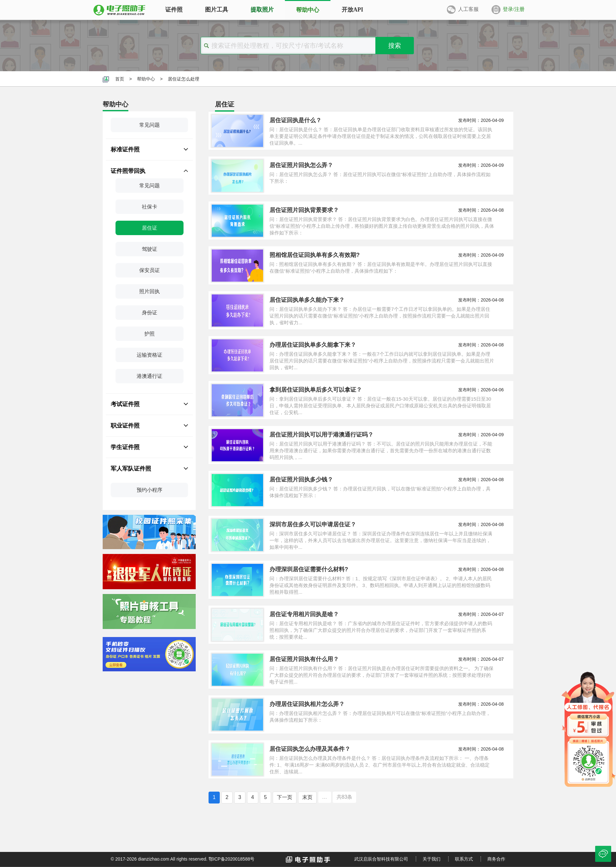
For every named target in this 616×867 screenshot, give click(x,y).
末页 (307, 797)
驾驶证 (150, 249)
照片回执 (150, 291)
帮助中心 (146, 79)
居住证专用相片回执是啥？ (304, 614)
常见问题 (150, 125)
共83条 (345, 797)
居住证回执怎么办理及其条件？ (310, 749)
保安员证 (150, 270)
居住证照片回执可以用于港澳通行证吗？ (321, 435)
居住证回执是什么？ (295, 120)
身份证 (150, 313)
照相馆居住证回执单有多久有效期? (315, 255)
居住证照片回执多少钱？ (301, 480)
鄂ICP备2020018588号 (231, 859)
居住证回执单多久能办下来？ (307, 300)
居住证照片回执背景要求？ (304, 210)
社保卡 (150, 207)
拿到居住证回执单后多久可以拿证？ (316, 390)
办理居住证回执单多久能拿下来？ (313, 345)
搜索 (395, 46)
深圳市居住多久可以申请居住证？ (313, 524)
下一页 (285, 797)
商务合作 (496, 859)
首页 (120, 79)
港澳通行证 (150, 376)
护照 (150, 334)
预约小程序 (150, 490)
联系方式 (464, 859)
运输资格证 (150, 355)
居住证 (150, 228)
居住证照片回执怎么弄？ (301, 165)
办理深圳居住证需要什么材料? (309, 569)
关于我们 (432, 859)
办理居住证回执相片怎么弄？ (307, 704)
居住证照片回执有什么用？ (304, 659)
